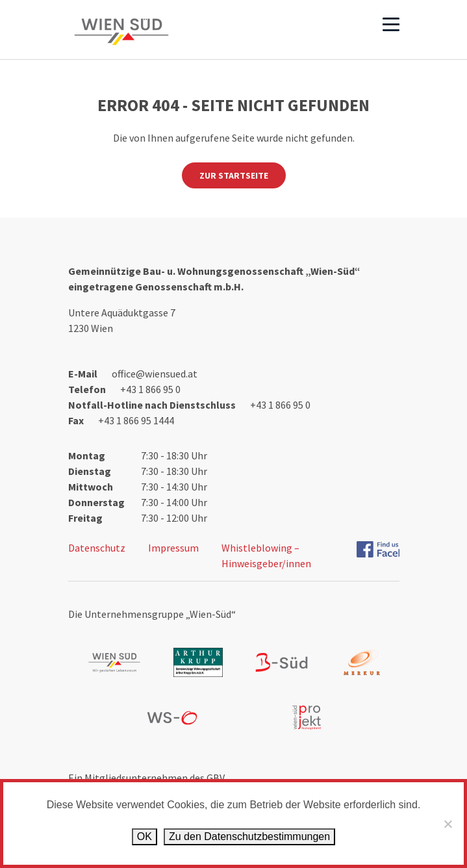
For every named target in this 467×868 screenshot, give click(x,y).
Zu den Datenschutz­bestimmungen (249, 836)
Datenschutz (97, 548)
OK (145, 836)
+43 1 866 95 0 (150, 389)
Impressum (173, 548)
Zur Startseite (234, 175)
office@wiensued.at (155, 374)
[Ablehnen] (448, 824)
